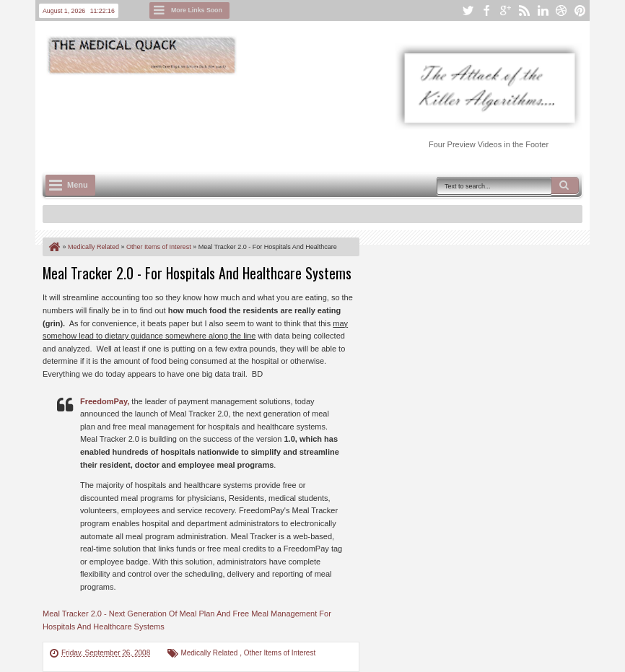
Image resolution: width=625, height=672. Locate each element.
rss (524, 10)
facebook (486, 10)
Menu (78, 185)
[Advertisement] (305, 116)
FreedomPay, (105, 401)
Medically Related (210, 653)
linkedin (543, 10)
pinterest (580, 10)
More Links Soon (197, 10)
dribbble (561, 10)
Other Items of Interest (280, 653)
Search (565, 186)
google (505, 10)
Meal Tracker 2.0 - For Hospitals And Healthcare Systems (197, 273)
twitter (468, 10)
